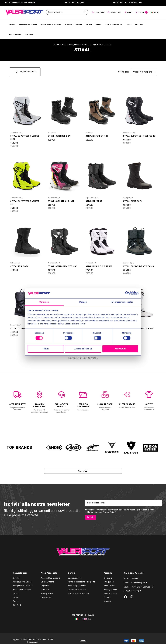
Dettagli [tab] (83, 302)
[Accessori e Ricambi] (74, 24)
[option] (18, 399)
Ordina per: (123, 71)
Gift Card (17, 601)
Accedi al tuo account (50, 573)
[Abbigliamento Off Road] (51, 24)
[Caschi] (12, 24)
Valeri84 (107, 597)
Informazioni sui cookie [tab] (122, 302)
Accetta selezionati (83, 349)
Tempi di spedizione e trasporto (82, 577)
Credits (83, 636)
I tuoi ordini (46, 585)
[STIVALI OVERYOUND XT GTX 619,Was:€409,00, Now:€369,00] (139, 239)
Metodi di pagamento (77, 581)
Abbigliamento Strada (22, 577)
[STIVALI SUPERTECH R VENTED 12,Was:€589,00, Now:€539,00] (139, 109)
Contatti (107, 593)
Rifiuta (46, 349)
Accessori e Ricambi (22, 585)
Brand (16, 597)
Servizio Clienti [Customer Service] (115, 12)
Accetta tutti (120, 349)
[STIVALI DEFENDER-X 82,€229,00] (102, 109)
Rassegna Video (111, 585)
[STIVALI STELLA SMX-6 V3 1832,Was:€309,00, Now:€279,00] (64, 239)
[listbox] (143, 71)
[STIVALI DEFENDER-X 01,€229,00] (64, 109)
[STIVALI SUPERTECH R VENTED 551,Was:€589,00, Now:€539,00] (27, 174)
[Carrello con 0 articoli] (142, 13)
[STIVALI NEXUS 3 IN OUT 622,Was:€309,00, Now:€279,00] (102, 239)
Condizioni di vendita (77, 585)
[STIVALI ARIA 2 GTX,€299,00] (27, 239)
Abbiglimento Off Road (23, 581)
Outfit (15, 593)
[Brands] (98, 24)
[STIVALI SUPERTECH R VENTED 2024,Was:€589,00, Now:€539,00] (27, 109)
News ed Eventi (110, 589)
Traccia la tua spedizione (79, 589)
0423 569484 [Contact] (98, 12)
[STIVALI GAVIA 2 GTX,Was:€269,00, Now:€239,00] (139, 174)
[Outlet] (89, 24)
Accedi (128, 12)
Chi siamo (108, 573)
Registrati (45, 581)
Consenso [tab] (44, 302)
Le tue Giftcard (47, 577)
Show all (83, 471)
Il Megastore (109, 577)
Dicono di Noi (109, 581)
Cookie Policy (47, 593)
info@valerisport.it (138, 578)
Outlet (16, 589)
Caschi (16, 573)
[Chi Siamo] (29, 35)
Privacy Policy (109, 513)
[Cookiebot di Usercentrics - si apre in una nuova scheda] (127, 293)
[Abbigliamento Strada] (28, 24)
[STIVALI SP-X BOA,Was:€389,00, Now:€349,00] (102, 174)
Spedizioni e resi (75, 573)
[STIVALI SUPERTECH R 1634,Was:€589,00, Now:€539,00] (64, 174)
